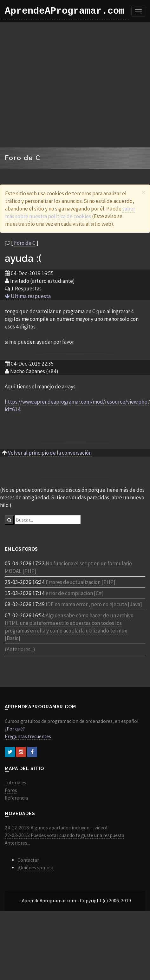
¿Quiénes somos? (36, 868)
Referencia (16, 798)
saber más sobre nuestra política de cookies (70, 212)
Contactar (28, 860)
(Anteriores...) (20, 649)
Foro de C (25, 243)
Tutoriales (16, 783)
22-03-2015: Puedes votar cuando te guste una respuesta (65, 835)
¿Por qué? (15, 729)
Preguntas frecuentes (28, 736)
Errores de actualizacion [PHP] (81, 582)
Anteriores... (17, 843)
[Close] (143, 192)
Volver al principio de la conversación (50, 453)
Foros (11, 790)
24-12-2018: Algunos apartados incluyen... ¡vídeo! (56, 828)
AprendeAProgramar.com (65, 11)
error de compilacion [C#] (75, 593)
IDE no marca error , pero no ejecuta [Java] (94, 604)
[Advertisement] (59, 85)
